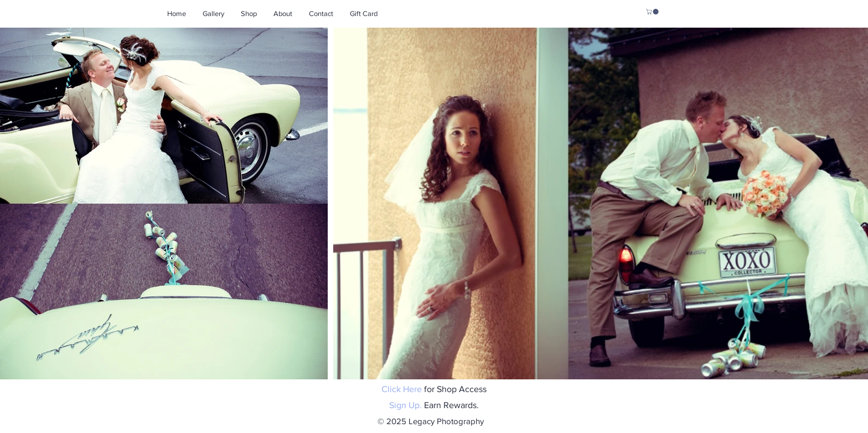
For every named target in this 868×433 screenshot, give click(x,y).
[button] (653, 12)
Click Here (402, 389)
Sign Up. (405, 405)
